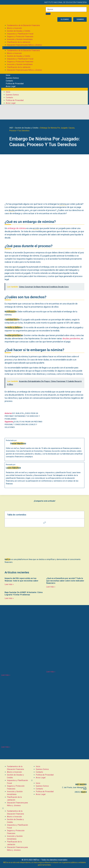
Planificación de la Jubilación (19, 42)
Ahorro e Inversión (14, 28)
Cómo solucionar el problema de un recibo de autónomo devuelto (66, 665)
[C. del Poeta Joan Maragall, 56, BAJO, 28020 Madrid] (73, 773)
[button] (44, 48)
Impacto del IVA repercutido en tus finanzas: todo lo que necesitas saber (21, 579)
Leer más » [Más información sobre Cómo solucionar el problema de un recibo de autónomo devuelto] (51, 672)
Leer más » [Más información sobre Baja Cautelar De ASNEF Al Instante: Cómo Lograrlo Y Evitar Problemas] (9, 598)
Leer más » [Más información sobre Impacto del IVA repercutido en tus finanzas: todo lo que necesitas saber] (9, 584)
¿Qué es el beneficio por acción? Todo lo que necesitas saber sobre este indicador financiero (65, 581)
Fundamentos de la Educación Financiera (23, 25)
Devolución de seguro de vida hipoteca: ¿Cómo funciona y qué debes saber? (21, 739)
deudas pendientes (71, 338)
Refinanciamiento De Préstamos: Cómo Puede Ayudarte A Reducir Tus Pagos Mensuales (22, 667)
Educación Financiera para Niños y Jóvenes (24, 45)
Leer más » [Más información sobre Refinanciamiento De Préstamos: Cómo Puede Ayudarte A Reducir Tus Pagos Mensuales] (6, 675)
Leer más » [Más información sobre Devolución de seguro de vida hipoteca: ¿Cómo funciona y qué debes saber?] (6, 747)
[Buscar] (48, 14)
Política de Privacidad (15, 84)
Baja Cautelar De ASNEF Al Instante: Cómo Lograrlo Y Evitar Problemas (24, 593)
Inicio (8, 75)
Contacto (9, 81)
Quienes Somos (12, 78)
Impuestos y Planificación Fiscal (20, 34)
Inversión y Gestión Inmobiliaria (20, 39)
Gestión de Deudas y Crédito (19, 31)
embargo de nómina (17, 228)
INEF (11, 128)
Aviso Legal (11, 86)
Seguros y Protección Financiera (20, 37)
